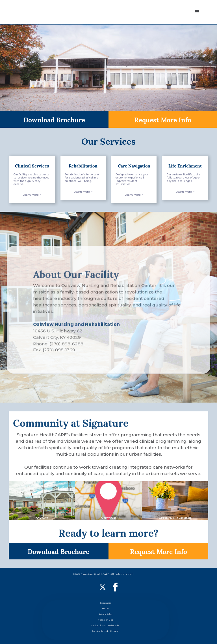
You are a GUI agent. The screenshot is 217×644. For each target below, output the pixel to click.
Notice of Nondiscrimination (106, 626)
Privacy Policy (106, 614)
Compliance (106, 603)
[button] (197, 12)
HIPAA (106, 609)
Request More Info (163, 119)
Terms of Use (106, 620)
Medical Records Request (106, 631)
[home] (35, 12)
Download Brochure (54, 119)
